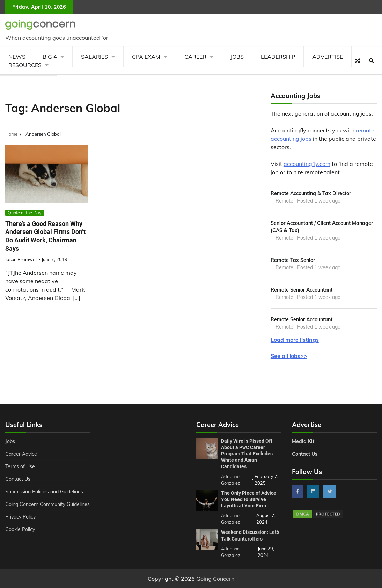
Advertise (328, 57)
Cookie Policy (20, 529)
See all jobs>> (289, 356)
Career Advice (21, 454)
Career (195, 57)
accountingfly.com (307, 164)
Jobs (237, 57)
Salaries (94, 57)
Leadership (278, 57)
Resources (25, 65)
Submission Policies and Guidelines (44, 492)
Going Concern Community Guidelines (47, 504)
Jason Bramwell (21, 259)
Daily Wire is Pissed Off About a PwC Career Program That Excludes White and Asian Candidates (247, 454)
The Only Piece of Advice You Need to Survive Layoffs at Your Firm (249, 499)
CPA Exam (146, 57)
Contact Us (18, 479)
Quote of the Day (25, 213)
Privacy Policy (20, 517)
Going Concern (215, 579)
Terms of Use (20, 466)
